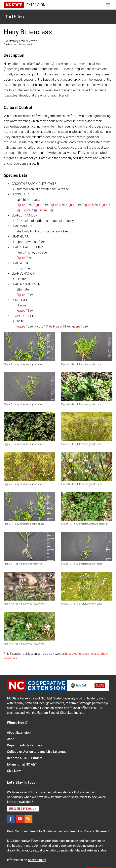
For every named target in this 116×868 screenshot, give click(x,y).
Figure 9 (22, 258)
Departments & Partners (25, 745)
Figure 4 (72, 205)
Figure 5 (88, 205)
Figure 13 (41, 326)
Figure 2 (39, 205)
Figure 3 (55, 205)
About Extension (19, 733)
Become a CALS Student (25, 758)
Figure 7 (27, 210)
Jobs (11, 739)
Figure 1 (22, 205)
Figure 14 (60, 326)
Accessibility (37, 860)
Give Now (14, 771)
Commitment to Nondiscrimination (44, 831)
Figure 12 (23, 326)
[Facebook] (11, 819)
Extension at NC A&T (22, 764)
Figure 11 (23, 311)
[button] (29, 347)
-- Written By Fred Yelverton (20, 41)
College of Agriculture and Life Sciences (37, 752)
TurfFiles (14, 17)
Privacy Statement (97, 831)
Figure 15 (78, 326)
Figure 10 (23, 295)
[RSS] (28, 819)
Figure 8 (44, 210)
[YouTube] (20, 819)
